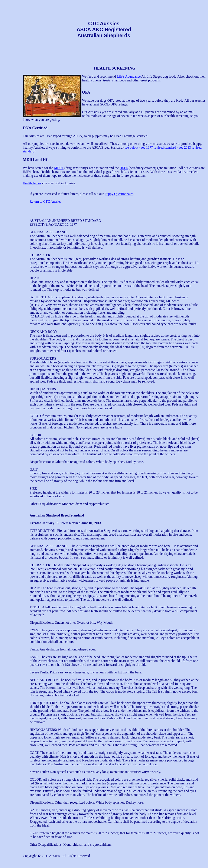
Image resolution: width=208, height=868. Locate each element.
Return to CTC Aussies (45, 201)
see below (131, 147)
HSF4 (124, 168)
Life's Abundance (129, 76)
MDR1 (59, 168)
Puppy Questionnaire (119, 194)
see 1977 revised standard (158, 147)
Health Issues (32, 183)
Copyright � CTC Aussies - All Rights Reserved (56, 856)
